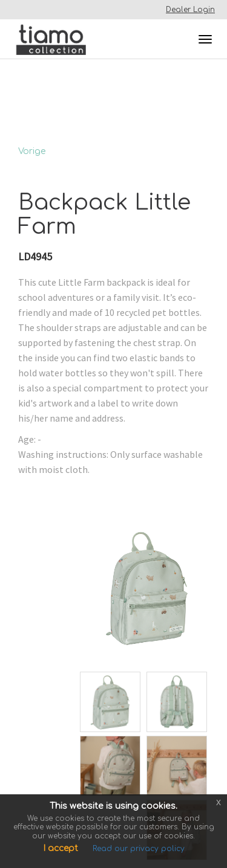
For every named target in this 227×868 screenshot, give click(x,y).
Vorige (32, 151)
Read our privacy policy (139, 849)
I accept (61, 848)
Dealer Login (190, 10)
